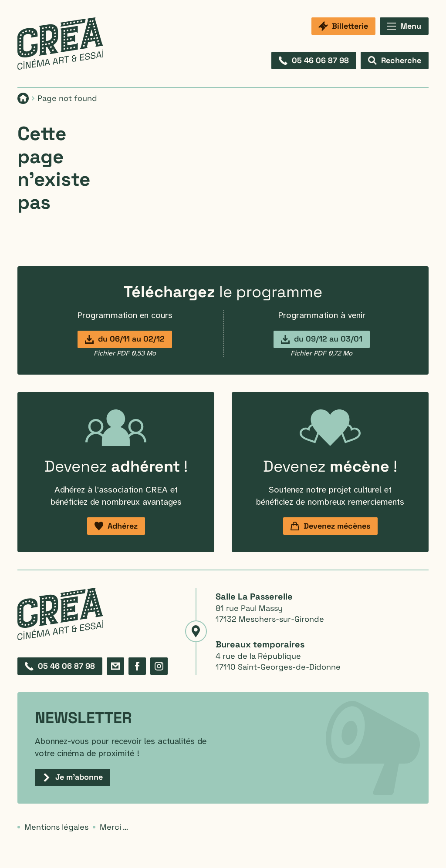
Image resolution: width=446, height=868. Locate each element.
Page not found (67, 98)
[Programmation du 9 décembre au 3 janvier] (322, 339)
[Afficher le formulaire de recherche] (395, 60)
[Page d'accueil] (23, 98)
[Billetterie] (343, 26)
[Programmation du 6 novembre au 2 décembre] (125, 339)
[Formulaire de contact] (115, 666)
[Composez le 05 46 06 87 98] (314, 60)
